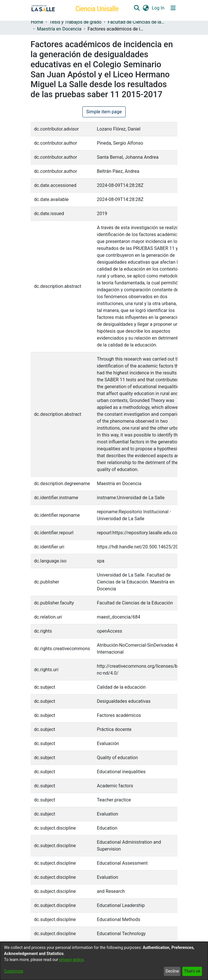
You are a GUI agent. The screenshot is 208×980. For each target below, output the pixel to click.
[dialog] (104, 961)
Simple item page (104, 112)
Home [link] (37, 22)
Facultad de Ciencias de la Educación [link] (137, 22)
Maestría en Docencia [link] (59, 29)
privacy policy (71, 960)
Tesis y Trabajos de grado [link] (75, 22)
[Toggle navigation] (173, 8)
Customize (14, 971)
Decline (172, 971)
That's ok (192, 971)
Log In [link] (158, 8)
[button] (137, 8)
